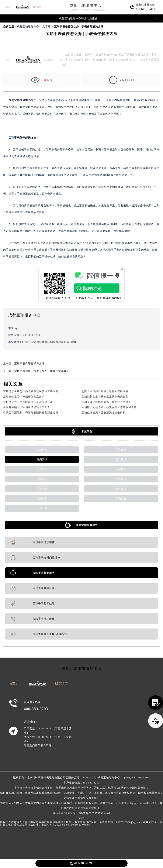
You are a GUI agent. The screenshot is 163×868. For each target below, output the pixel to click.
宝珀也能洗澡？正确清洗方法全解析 (104, 413)
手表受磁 (121, 499)
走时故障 (121, 489)
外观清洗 (121, 479)
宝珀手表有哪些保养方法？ (31, 364)
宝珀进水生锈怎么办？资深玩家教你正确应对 (31, 391)
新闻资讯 (42, 459)
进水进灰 (42, 479)
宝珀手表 (42, 450)
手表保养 (121, 450)
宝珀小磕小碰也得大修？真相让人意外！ (106, 402)
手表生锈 (42, 489)
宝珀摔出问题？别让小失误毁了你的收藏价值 (109, 407)
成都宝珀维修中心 (86, 6)
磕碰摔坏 (121, 469)
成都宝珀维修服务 (87, 525)
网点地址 (121, 459)
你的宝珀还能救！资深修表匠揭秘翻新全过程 (31, 413)
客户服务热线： (82, 795)
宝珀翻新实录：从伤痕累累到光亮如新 (105, 397)
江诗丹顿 (42, 508)
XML (81, 818)
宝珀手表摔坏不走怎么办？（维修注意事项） (42, 371)
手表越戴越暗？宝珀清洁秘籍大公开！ (27, 407)
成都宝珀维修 (17, 100)
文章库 (47, 27)
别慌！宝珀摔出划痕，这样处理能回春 (105, 391)
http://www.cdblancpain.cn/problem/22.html (49, 342)
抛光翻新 (42, 499)
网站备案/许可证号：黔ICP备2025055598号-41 (81, 813)
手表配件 (42, 469)
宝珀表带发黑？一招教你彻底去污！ (25, 397)
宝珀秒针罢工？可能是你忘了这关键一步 (28, 402)
